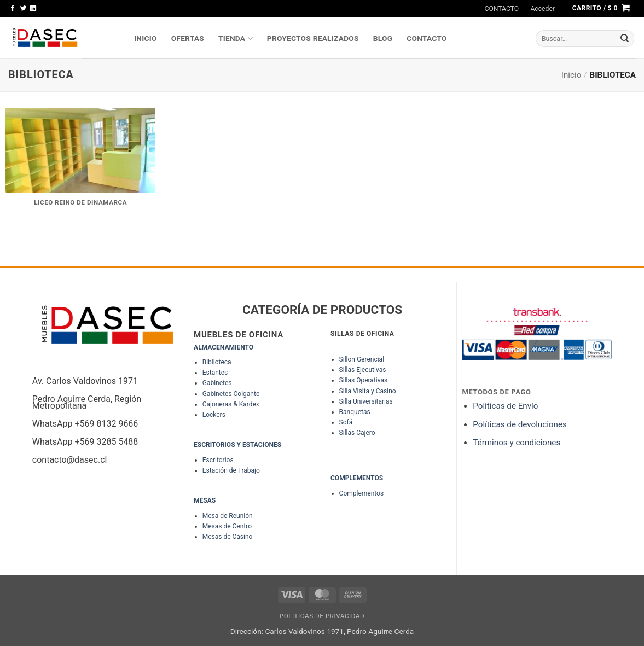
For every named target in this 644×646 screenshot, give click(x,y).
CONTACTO (502, 9)
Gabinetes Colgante (231, 394)
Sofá (346, 422)
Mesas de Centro (227, 526)
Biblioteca (217, 362)
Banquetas (355, 412)
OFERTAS (188, 38)
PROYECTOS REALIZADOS (313, 38)
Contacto (427, 38)
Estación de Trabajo (231, 470)
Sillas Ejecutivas (363, 370)
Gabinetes (217, 383)
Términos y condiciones (517, 443)
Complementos (362, 493)
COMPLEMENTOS (357, 478)
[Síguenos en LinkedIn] (33, 9)
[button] (543, 9)
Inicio (572, 75)
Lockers (214, 415)
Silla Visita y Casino (368, 391)
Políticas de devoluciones (521, 424)
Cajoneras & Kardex (231, 404)
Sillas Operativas (364, 380)
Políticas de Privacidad (322, 616)
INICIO (146, 38)
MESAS (205, 500)
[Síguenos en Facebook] (13, 9)
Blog (383, 38)
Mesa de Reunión (228, 516)
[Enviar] (625, 39)
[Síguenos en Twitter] (23, 9)
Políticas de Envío (505, 406)
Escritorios (218, 460)
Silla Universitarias (366, 401)
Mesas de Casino (228, 537)
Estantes (215, 373)
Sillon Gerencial (362, 359)
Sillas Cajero (357, 433)
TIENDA (236, 39)
